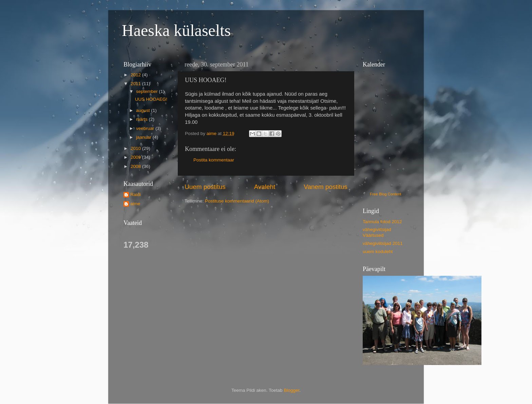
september (148, 91)
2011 (136, 84)
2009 (136, 157)
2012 (136, 75)
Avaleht (265, 187)
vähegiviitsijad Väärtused (377, 232)
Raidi (136, 195)
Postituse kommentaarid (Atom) (237, 201)
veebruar (146, 128)
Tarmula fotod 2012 (382, 222)
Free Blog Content (386, 194)
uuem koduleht (378, 252)
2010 (136, 148)
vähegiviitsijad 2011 (383, 243)
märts (142, 119)
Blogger (291, 390)
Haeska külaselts (176, 30)
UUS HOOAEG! (151, 99)
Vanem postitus (326, 187)
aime (135, 204)
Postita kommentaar (214, 160)
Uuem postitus (205, 187)
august (144, 110)
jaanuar (144, 137)
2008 (136, 166)
